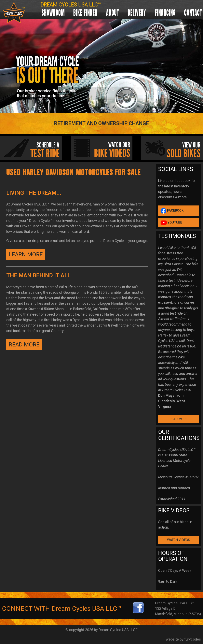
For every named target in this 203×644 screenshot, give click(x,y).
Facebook (172, 211)
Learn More (26, 254)
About (113, 13)
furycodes (193, 639)
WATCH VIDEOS (179, 540)
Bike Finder (85, 13)
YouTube (171, 223)
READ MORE (24, 345)
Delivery (137, 13)
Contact (193, 13)
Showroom (53, 13)
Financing (165, 13)
